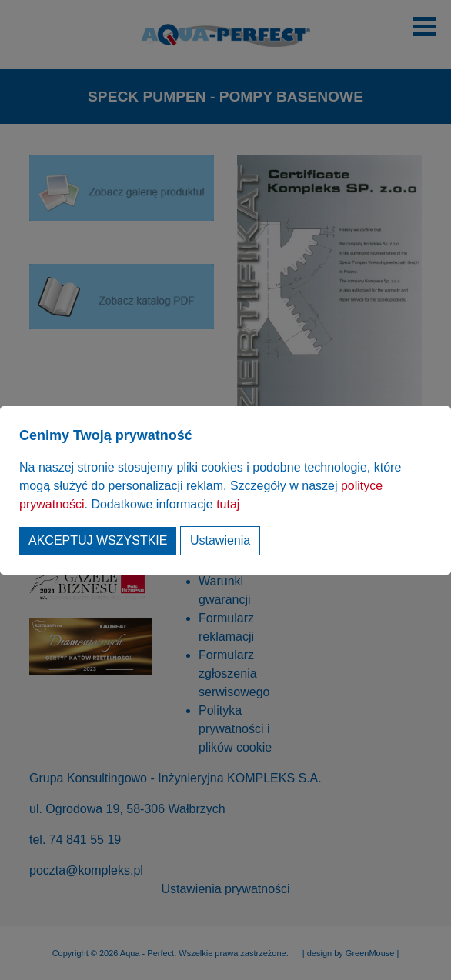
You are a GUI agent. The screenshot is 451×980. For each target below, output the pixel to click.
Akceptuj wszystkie (98, 540)
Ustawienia (220, 540)
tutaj (228, 504)
